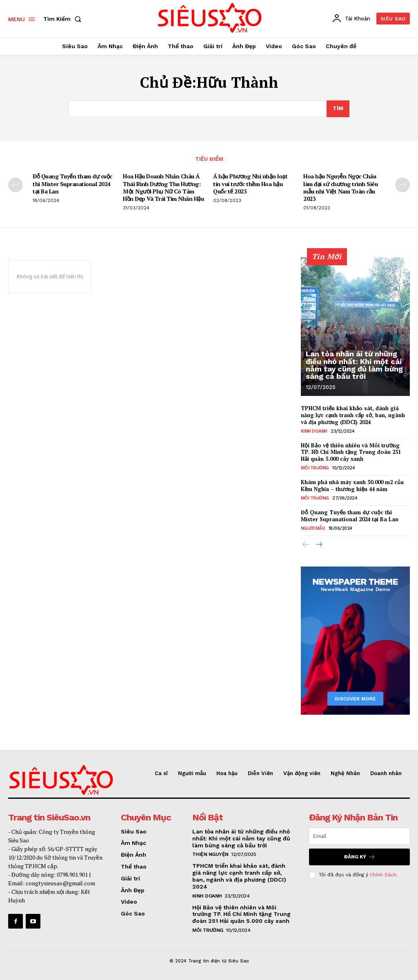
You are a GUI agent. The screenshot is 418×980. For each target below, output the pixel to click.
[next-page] (402, 185)
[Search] (338, 109)
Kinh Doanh (314, 431)
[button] (64, 19)
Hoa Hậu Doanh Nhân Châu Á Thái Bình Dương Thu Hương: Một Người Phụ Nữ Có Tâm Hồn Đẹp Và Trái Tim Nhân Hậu (163, 187)
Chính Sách (383, 875)
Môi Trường (315, 468)
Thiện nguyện (210, 854)
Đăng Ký (360, 857)
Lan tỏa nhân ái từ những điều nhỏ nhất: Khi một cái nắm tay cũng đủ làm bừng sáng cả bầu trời (354, 365)
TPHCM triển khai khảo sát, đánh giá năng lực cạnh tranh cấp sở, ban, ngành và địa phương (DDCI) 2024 (353, 415)
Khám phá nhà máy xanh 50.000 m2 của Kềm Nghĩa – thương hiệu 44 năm (352, 486)
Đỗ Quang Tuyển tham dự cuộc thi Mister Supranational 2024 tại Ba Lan (72, 183)
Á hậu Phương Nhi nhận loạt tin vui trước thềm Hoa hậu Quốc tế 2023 (250, 183)
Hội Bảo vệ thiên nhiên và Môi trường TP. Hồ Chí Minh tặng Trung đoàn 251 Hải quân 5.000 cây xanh (351, 452)
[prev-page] (16, 185)
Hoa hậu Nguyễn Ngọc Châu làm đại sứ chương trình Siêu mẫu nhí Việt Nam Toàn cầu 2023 (340, 187)
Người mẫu (313, 528)
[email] (359, 836)
